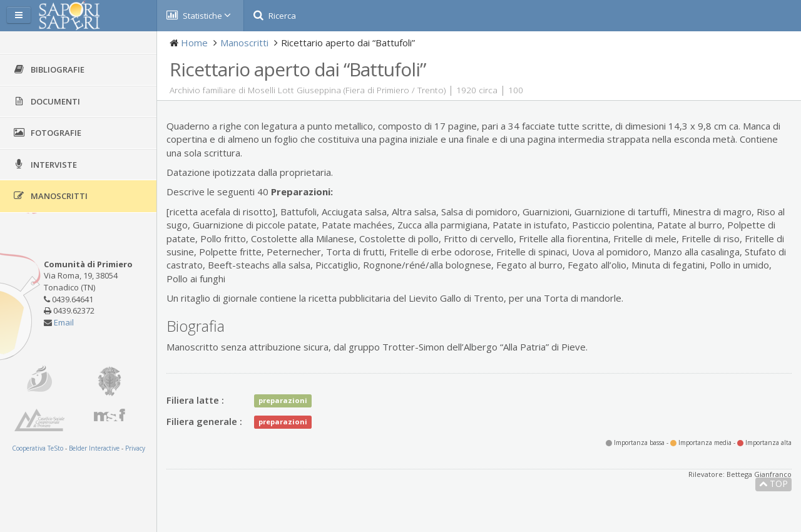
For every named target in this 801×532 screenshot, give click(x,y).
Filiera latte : (195, 400)
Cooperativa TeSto (38, 448)
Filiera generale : (204, 421)
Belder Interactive (94, 448)
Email (64, 322)
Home (194, 43)
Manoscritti (244, 43)
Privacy (135, 448)
